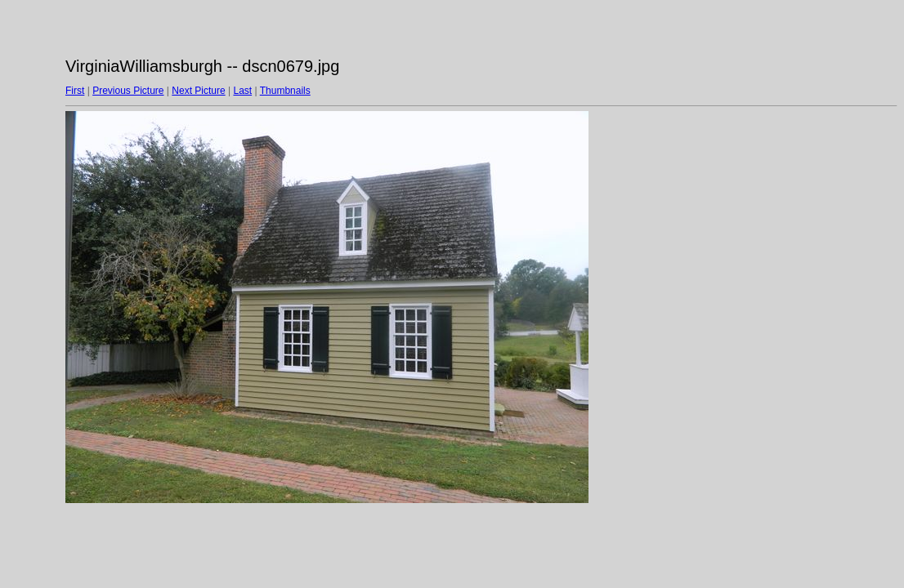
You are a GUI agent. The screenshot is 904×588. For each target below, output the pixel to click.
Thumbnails (285, 91)
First (75, 91)
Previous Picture (128, 91)
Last (242, 91)
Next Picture (198, 91)
